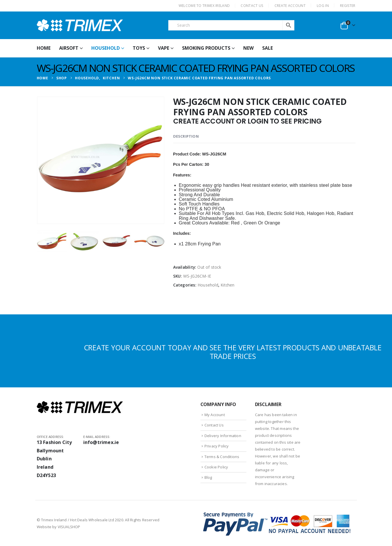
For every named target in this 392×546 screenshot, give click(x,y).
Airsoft (69, 48)
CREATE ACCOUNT (290, 6)
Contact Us (214, 425)
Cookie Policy (216, 467)
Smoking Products (206, 48)
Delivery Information (223, 436)
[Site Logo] (80, 25)
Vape (164, 48)
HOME (44, 48)
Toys (139, 48)
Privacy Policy (217, 446)
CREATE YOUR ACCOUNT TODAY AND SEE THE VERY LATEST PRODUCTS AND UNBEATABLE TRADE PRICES (233, 352)
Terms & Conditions (222, 457)
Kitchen (227, 285)
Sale (268, 48)
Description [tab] (186, 136)
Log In (323, 6)
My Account (215, 415)
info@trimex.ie (101, 442)
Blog (208, 477)
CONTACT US (252, 6)
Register (348, 6)
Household (106, 48)
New (248, 48)
